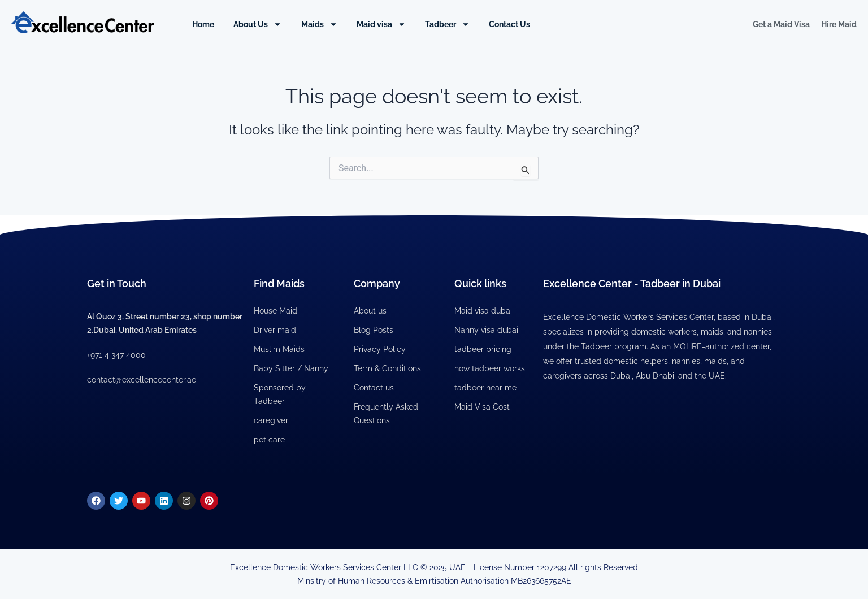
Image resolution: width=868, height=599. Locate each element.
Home (203, 24)
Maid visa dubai (483, 311)
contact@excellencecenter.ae (142, 380)
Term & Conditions (387, 368)
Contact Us (509, 24)
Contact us (374, 388)
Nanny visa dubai (486, 330)
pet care (269, 440)
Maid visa (381, 24)
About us (370, 311)
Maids (319, 24)
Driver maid (275, 330)
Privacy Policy (380, 349)
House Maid (275, 311)
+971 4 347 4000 (116, 355)
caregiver (271, 420)
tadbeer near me (485, 388)
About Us (257, 24)
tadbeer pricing (483, 349)
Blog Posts (374, 330)
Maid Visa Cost (482, 407)
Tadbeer (447, 24)
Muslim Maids (279, 349)
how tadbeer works (490, 368)
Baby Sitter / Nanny (291, 368)
